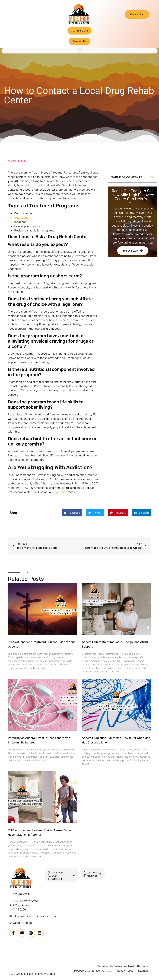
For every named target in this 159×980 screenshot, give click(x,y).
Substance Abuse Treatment (61, 878)
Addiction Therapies (93, 876)
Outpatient (21, 220)
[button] (80, 53)
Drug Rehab (59, 494)
